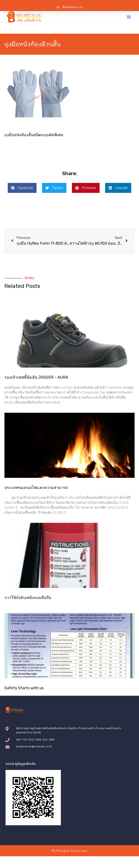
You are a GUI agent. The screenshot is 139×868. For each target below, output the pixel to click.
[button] (129, 17)
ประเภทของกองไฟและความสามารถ (36, 488)
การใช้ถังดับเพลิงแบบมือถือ (28, 598)
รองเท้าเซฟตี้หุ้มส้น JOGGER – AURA (36, 377)
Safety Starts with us (24, 688)
